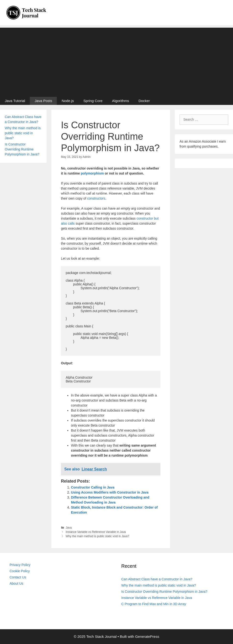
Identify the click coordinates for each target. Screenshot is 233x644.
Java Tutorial (15, 101)
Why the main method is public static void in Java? (97, 536)
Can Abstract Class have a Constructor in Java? (157, 579)
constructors (96, 198)
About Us (16, 583)
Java (69, 528)
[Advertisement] (116, 61)
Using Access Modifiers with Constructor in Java (110, 492)
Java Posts (43, 101)
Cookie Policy (20, 571)
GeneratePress (147, 636)
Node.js (68, 101)
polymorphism (92, 173)
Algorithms (120, 101)
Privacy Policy (20, 565)
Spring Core (93, 101)
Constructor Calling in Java (93, 487)
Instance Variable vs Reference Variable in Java (96, 532)
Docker (144, 101)
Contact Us (18, 577)
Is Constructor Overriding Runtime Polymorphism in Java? (22, 149)
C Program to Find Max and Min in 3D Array (154, 604)
